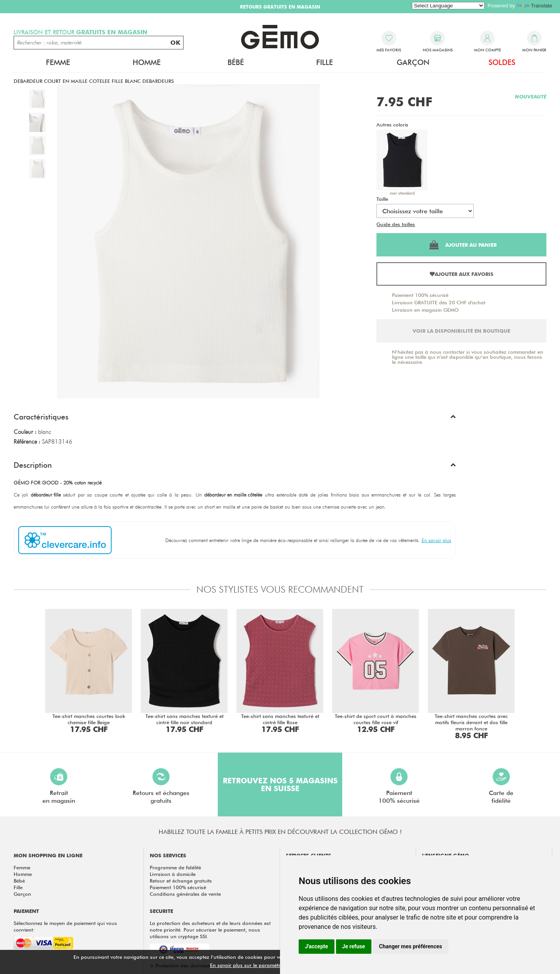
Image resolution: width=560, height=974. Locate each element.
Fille (325, 62)
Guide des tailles (396, 224)
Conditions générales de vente (185, 894)
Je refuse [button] (354, 946)
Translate (534, 6)
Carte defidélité (501, 786)
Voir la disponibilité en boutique (461, 331)
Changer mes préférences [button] (411, 946)
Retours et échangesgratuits (161, 786)
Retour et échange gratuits (181, 881)
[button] (235, 419)
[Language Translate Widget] (448, 6)
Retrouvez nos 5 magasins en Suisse (280, 784)
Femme (58, 62)
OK (175, 43)
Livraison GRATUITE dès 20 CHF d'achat (439, 302)
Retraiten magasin (59, 786)
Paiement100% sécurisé (399, 786)
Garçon (413, 62)
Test (421, 224)
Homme (147, 62)
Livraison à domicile (173, 874)
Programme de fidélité (175, 867)
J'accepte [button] (317, 946)
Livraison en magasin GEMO (425, 310)
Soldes (502, 62)
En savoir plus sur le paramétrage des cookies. (265, 965)
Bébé (236, 62)
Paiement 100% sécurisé (420, 295)
